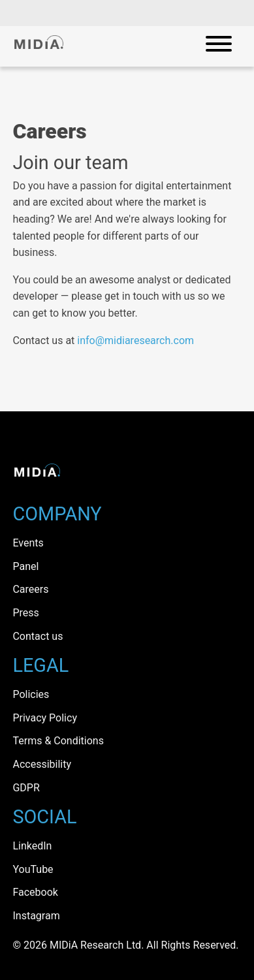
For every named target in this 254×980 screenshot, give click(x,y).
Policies (31, 694)
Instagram (36, 916)
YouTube (33, 869)
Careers (30, 589)
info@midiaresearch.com (135, 340)
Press (25, 613)
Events (28, 543)
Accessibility (42, 764)
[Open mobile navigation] (219, 46)
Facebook (35, 892)
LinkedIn (32, 846)
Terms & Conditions (58, 741)
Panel (25, 566)
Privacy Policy (45, 718)
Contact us (38, 636)
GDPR (26, 788)
